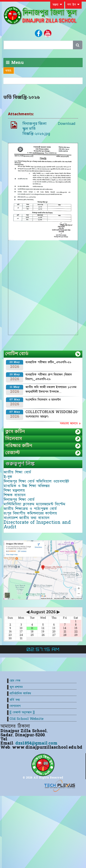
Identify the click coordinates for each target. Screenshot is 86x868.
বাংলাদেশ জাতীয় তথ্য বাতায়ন (26, 518)
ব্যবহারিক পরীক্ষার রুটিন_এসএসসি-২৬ (48, 362)
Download (67, 124)
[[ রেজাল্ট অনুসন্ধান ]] (22, 712)
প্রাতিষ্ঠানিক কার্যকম (20, 694)
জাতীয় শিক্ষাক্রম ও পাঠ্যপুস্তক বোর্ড (30, 509)
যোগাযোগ (15, 706)
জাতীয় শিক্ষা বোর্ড (17, 472)
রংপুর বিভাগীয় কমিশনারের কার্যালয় (30, 513)
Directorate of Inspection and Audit (37, 525)
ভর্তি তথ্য (15, 700)
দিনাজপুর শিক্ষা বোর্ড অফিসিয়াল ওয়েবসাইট (36, 481)
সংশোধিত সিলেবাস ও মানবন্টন (43, 400)
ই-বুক (8, 477)
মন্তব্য (57, 5)
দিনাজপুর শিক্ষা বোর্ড (19, 500)
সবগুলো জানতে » (70, 423)
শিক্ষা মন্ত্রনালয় (14, 490)
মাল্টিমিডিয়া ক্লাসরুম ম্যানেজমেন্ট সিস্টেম (35, 504)
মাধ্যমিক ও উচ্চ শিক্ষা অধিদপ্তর (27, 486)
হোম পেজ (15, 681)
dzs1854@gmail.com (36, 743)
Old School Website (27, 719)
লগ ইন (73, 5)
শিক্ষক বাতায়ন (15, 495)
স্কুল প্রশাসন (16, 687)
